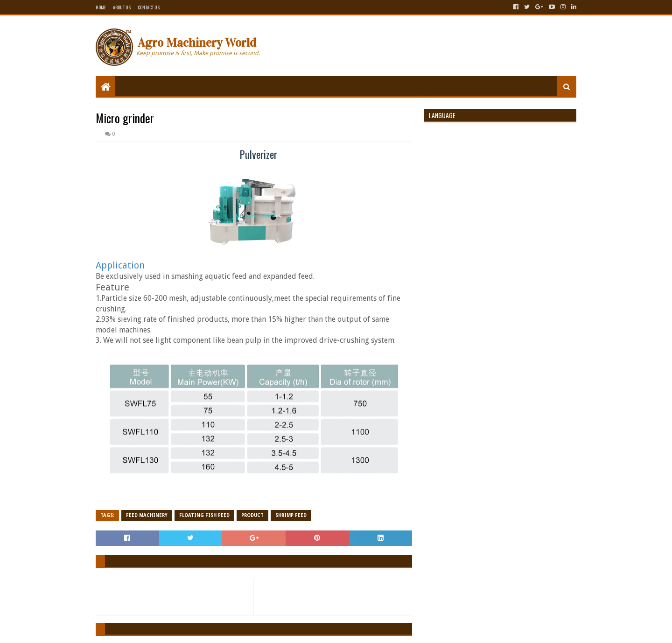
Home (101, 7)
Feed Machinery (147, 515)
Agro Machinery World (197, 43)
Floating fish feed (204, 515)
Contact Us (149, 7)
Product (252, 515)
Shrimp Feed (291, 515)
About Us (122, 7)
